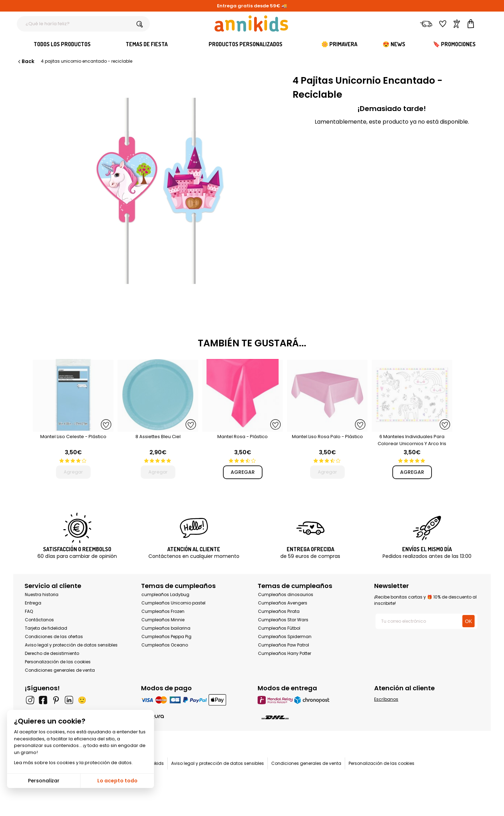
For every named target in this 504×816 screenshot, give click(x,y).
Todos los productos (62, 44)
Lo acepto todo (117, 781)
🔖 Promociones (454, 44)
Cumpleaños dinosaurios (286, 594)
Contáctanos (39, 620)
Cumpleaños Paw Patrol (283, 645)
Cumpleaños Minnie (163, 620)
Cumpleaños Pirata (279, 611)
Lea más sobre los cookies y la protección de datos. (73, 763)
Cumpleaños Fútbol (279, 628)
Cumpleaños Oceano (165, 645)
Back (26, 61)
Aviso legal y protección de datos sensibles (71, 645)
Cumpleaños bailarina (166, 628)
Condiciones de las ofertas (54, 637)
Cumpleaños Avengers (283, 603)
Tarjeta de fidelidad (46, 628)
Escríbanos (386, 699)
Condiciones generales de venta (60, 670)
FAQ (29, 611)
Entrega (33, 603)
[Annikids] (251, 23)
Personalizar (44, 781)
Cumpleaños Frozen (163, 611)
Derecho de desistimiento (52, 653)
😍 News (394, 44)
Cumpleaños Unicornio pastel (173, 603)
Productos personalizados (246, 44)
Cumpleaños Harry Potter (285, 653)
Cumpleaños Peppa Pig (166, 637)
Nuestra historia (42, 594)
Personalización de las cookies (58, 662)
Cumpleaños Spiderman (285, 637)
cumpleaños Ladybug (165, 594)
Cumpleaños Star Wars (283, 620)
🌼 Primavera (339, 44)
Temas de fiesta (147, 44)
